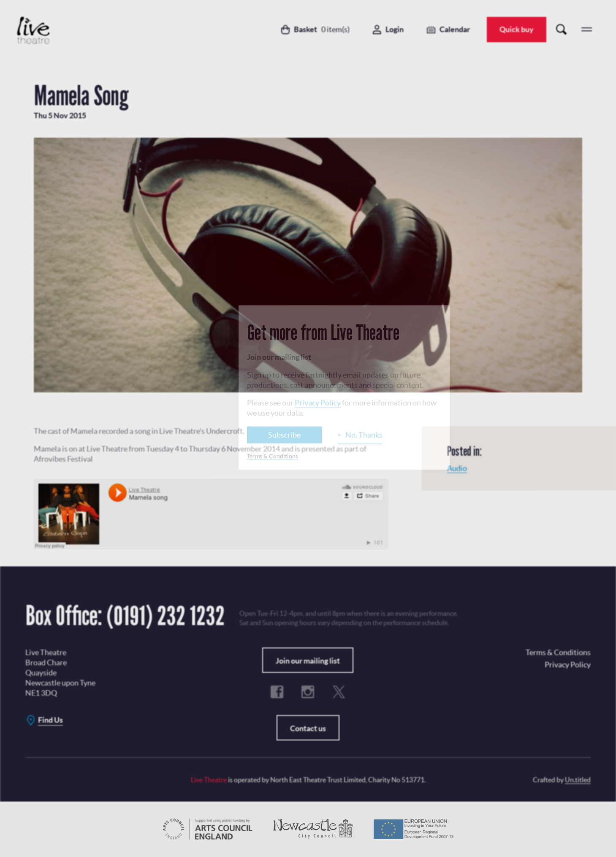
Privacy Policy (318, 403)
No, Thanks (364, 435)
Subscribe (284, 435)
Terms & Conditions (273, 456)
